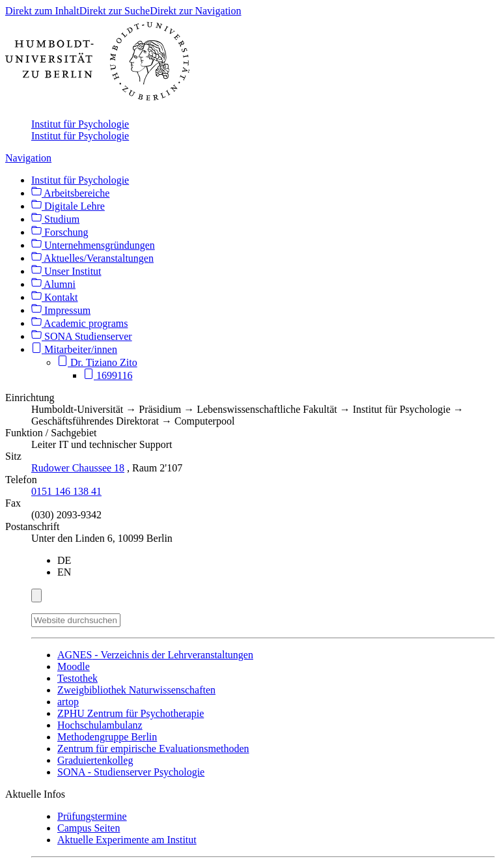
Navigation (28, 158)
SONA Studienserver (82, 336)
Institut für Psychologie (80, 124)
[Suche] (128, 618)
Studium (55, 219)
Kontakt (55, 297)
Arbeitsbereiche (70, 193)
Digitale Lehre (68, 206)
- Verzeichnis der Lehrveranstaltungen (155, 655)
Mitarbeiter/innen (74, 349)
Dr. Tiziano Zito (97, 362)
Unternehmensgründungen (93, 245)
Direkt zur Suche (115, 11)
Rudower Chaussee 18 (78, 468)
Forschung (60, 232)
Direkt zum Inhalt (42, 11)
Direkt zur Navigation (195, 11)
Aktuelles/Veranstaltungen (92, 258)
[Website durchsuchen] (76, 620)
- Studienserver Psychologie (131, 772)
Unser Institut (66, 271)
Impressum (61, 310)
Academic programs (79, 323)
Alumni (53, 284)
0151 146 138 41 (66, 491)
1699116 (108, 375)
